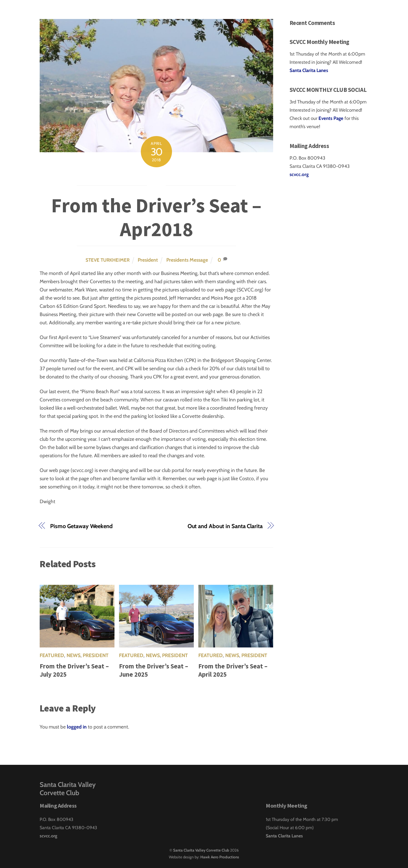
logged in (77, 727)
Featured (52, 655)
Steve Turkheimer (108, 260)
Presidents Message (187, 260)
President (148, 260)
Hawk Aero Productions (220, 857)
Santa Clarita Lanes (309, 70)
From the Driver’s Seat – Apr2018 (156, 217)
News (74, 655)
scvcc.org (299, 174)
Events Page (331, 118)
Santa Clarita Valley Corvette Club (201, 850)
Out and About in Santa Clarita (225, 526)
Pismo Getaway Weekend (81, 526)
